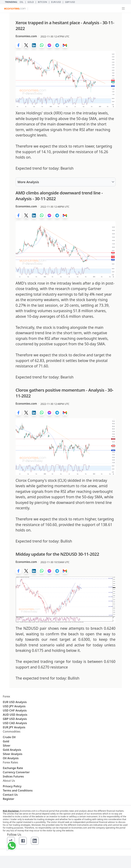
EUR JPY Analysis (14, 727)
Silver (7, 746)
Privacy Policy (12, 786)
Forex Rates (10, 762)
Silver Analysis (13, 754)
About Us (9, 781)
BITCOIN (42, 2)
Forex (6, 696)
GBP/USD (70, 2)
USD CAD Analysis (15, 723)
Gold (31, 2)
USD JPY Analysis (14, 706)
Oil (22, 2)
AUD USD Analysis (15, 715)
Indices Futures (13, 776)
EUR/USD (56, 2)
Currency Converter (16, 772)
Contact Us (10, 795)
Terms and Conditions (18, 790)
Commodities (12, 731)
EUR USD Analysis (15, 702)
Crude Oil (9, 737)
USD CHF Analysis (15, 710)
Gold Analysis (12, 750)
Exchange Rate (13, 768)
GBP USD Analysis (15, 719)
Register (9, 799)
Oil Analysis (11, 758)
